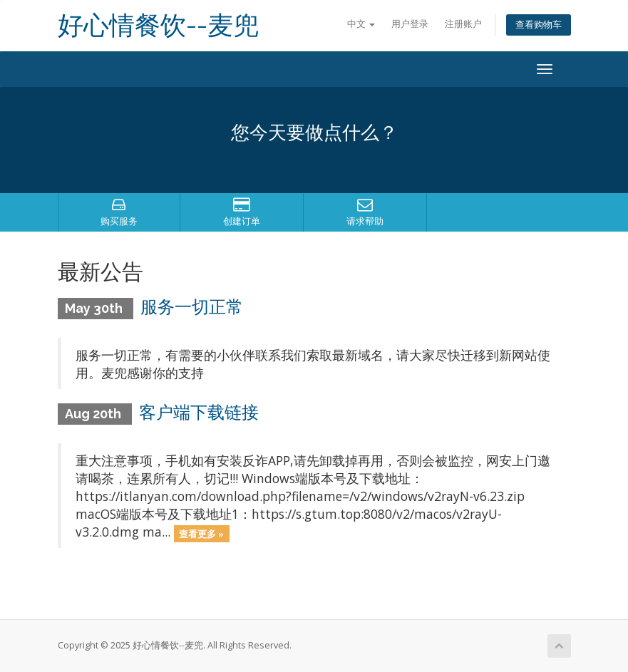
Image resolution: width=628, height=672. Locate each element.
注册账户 (463, 24)
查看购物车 (539, 25)
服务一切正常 (192, 307)
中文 (361, 24)
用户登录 (410, 24)
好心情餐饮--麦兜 (158, 25)
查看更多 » (201, 533)
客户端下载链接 (199, 412)
